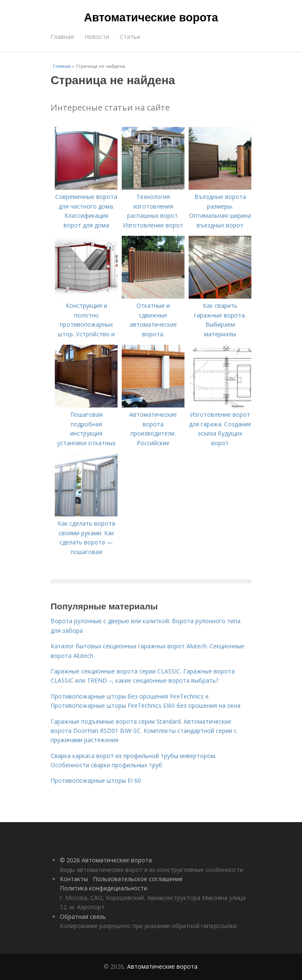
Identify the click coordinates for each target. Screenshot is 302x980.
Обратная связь (83, 917)
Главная (62, 37)
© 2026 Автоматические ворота (106, 860)
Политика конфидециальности (104, 888)
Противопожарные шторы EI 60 (96, 780)
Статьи (130, 37)
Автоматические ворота (151, 18)
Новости (97, 37)
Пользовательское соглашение (138, 879)
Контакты (74, 879)
